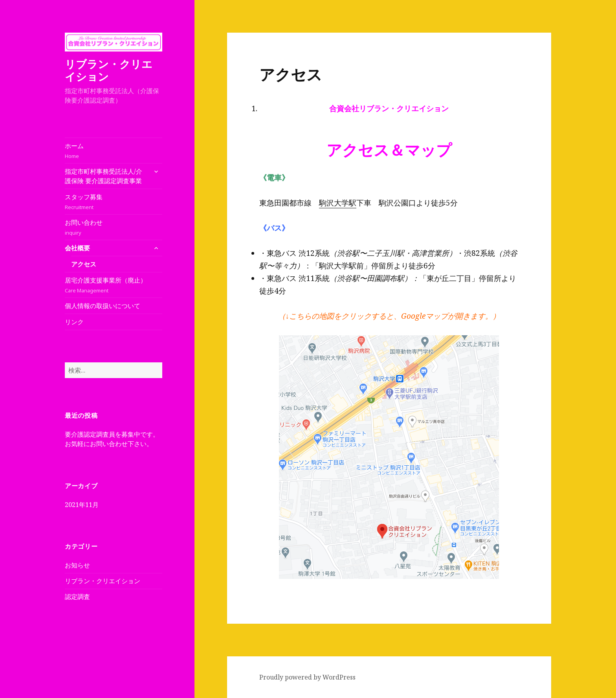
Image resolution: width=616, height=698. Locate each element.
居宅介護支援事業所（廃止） (114, 285)
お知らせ (77, 565)
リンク (74, 322)
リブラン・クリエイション (109, 70)
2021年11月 (82, 505)
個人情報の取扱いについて (103, 306)
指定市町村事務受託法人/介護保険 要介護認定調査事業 (104, 176)
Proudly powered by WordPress (307, 677)
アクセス (84, 264)
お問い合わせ (114, 227)
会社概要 (77, 248)
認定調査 (77, 597)
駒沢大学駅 (338, 203)
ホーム (114, 151)
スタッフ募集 (114, 202)
